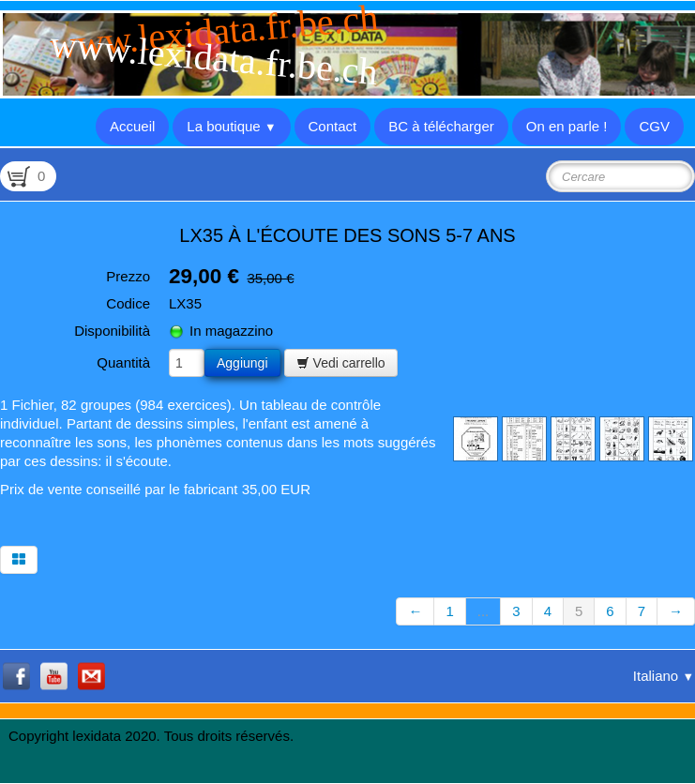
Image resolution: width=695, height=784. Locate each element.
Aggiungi (242, 363)
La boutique (231, 126)
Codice (128, 303)
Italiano (664, 676)
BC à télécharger (441, 126)
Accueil (132, 126)
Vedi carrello (341, 363)
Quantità (123, 362)
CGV (654, 126)
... (483, 611)
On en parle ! (567, 126)
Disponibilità (112, 331)
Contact (333, 126)
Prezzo (128, 276)
